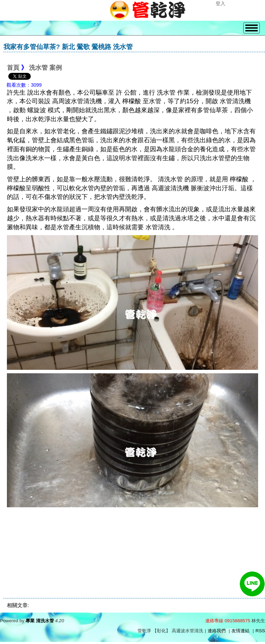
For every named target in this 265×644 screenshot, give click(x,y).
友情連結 (240, 631)
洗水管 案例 (45, 68)
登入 (220, 3)
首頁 (13, 68)
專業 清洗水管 (40, 621)
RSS (260, 631)
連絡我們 (217, 631)
